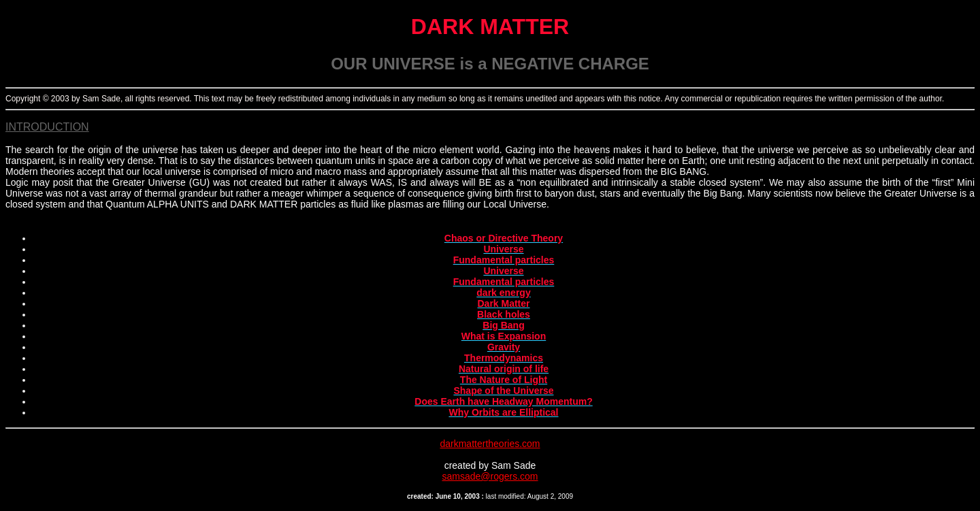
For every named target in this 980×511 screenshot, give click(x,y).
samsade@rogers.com (490, 476)
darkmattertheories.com (490, 444)
